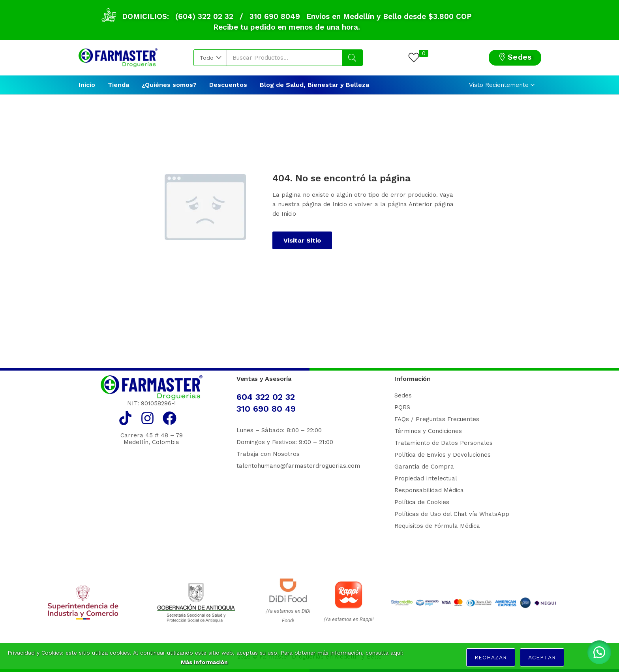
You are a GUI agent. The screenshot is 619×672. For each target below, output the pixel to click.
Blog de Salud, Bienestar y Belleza (314, 85)
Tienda (118, 85)
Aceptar (542, 657)
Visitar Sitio (302, 240)
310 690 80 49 (266, 409)
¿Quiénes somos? (169, 85)
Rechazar (491, 657)
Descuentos (228, 85)
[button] (210, 58)
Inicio (87, 85)
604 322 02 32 (266, 397)
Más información (204, 662)
